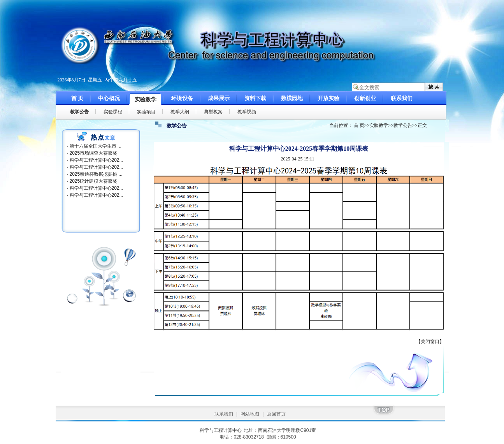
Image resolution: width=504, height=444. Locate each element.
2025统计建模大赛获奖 (94, 181)
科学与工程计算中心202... (97, 160)
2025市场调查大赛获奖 (94, 153)
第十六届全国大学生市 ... (96, 146)
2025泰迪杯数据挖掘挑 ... (96, 174)
